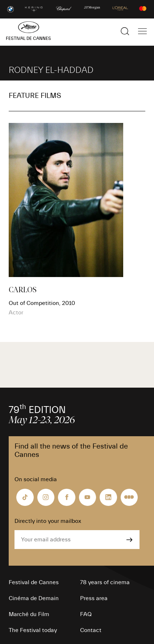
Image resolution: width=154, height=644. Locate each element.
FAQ (86, 614)
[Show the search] (125, 31)
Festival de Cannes (34, 582)
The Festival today (33, 630)
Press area (94, 598)
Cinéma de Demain (34, 598)
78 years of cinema (105, 582)
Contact (91, 630)
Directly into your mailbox (48, 521)
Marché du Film (29, 614)
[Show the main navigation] (142, 31)
